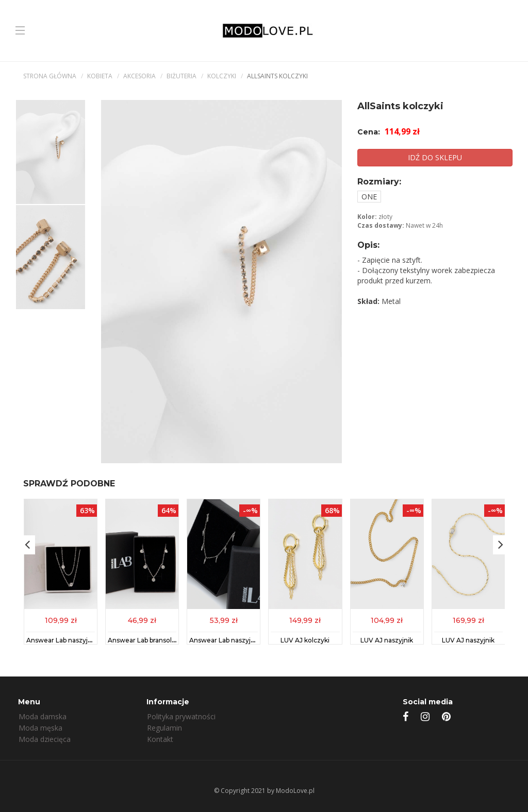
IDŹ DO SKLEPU (435, 157)
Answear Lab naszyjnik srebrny (74, 640)
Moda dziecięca (45, 739)
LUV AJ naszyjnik (387, 640)
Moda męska (40, 728)
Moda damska (43, 716)
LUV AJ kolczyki (305, 640)
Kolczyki (222, 76)
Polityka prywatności (181, 716)
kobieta (100, 76)
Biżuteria (181, 76)
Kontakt (160, 739)
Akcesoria (139, 76)
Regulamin (164, 728)
